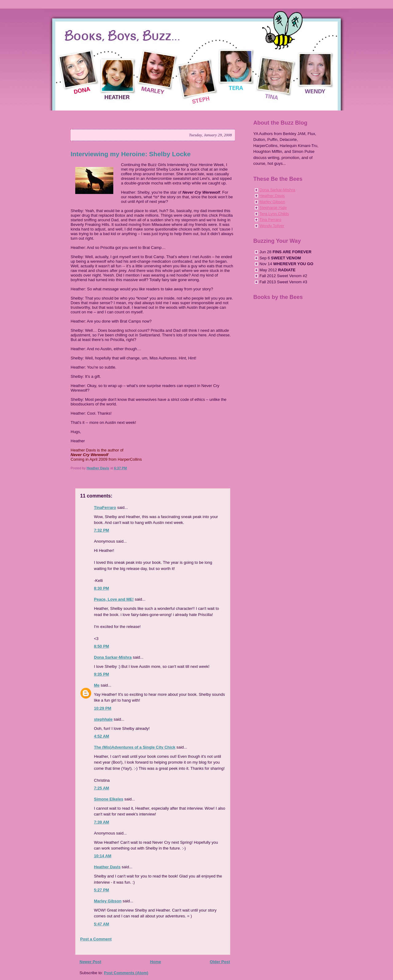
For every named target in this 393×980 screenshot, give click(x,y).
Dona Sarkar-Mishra (113, 657)
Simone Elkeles (109, 799)
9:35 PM (101, 674)
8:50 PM (101, 646)
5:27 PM (101, 890)
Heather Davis (107, 867)
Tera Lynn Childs (274, 214)
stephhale (103, 719)
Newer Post (90, 962)
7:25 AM (101, 788)
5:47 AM (101, 924)
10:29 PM (103, 708)
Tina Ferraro (270, 220)
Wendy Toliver (272, 226)
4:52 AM (101, 736)
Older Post (220, 962)
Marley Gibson (108, 901)
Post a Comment (96, 939)
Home (155, 962)
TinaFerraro (105, 507)
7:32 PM (101, 530)
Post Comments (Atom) (126, 973)
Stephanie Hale (273, 208)
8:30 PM (101, 588)
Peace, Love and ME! (114, 599)
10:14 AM (103, 856)
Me (97, 685)
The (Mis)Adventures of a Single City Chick (135, 747)
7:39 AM (101, 822)
